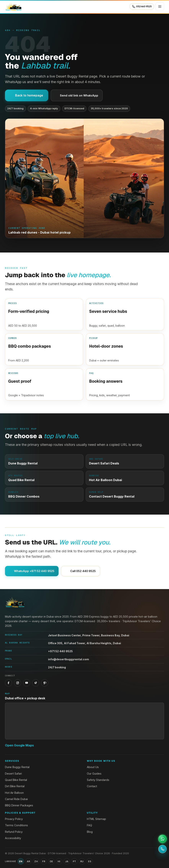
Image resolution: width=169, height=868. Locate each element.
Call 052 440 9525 (81, 571)
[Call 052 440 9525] (142, 6)
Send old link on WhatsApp (77, 95)
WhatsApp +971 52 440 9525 (32, 571)
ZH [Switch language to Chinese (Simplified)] (36, 861)
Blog (90, 832)
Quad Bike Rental (16, 780)
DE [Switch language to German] (51, 861)
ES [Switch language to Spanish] (90, 861)
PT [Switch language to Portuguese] (74, 861)
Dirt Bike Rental (15, 786)
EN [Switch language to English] (21, 861)
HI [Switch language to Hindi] (59, 861)
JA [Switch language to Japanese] (67, 861)
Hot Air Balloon (14, 793)
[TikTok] (36, 683)
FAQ (89, 825)
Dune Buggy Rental (17, 767)
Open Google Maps (19, 745)
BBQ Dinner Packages (19, 805)
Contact (92, 786)
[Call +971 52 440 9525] (162, 849)
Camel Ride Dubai (16, 799)
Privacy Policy (14, 819)
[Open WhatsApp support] (162, 839)
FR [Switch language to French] (44, 861)
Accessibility (13, 838)
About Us (93, 767)
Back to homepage (27, 95)
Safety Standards (98, 780)
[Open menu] (160, 7)
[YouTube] (27, 683)
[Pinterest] (45, 683)
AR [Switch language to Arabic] (28, 861)
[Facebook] (9, 683)
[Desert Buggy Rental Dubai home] (13, 7)
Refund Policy (14, 832)
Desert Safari (13, 774)
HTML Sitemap (96, 819)
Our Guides (94, 774)
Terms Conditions (16, 825)
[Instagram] (18, 683)
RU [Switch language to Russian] (82, 861)
